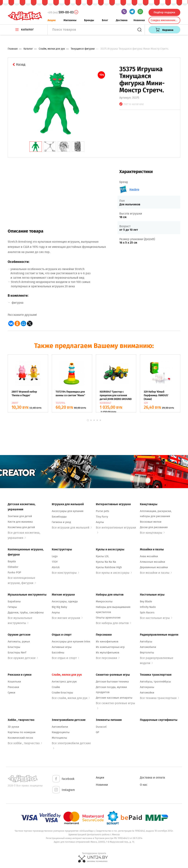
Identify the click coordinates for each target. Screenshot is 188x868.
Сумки (11, 693)
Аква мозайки (149, 556)
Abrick (56, 567)
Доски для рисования (154, 527)
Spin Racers (147, 612)
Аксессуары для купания (68, 511)
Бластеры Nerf (17, 653)
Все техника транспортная (159, 698)
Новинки (139, 20)
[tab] (36, 147)
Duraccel (101, 727)
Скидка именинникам (165, 20)
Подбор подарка (164, 12)
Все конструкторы (65, 573)
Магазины (70, 20)
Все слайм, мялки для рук (71, 698)
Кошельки (14, 682)
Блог (105, 20)
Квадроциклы (61, 732)
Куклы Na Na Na (106, 562)
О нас (144, 785)
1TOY (55, 562)
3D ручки (13, 727)
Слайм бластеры (62, 693)
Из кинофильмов (107, 641)
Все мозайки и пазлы (156, 573)
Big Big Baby (59, 607)
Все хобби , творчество (25, 743)
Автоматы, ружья (19, 641)
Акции (52, 20)
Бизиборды (59, 517)
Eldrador (13, 567)
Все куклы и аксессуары (114, 573)
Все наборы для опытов (113, 623)
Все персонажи (108, 658)
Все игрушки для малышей (72, 528)
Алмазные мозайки (152, 562)
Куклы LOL (102, 556)
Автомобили (148, 647)
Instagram (63, 790)
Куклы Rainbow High (109, 567)
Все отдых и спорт (65, 658)
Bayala (12, 561)
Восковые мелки (151, 522)
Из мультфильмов (107, 653)
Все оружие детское (23, 658)
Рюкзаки (13, 687)
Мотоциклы (59, 738)
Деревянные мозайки (154, 567)
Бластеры (14, 647)
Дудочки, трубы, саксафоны (26, 612)
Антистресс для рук (64, 682)
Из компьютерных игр (110, 647)
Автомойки (147, 693)
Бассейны (58, 653)
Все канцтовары (152, 533)
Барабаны (14, 601)
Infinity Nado (148, 607)
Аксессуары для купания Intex (71, 641)
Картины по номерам (22, 732)
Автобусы (146, 641)
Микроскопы (104, 601)
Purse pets (102, 511)
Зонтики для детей (20, 516)
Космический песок (20, 738)
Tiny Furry (102, 517)
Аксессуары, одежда (65, 601)
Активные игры (62, 647)
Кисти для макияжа (20, 522)
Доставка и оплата (152, 778)
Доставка (122, 20)
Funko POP (14, 572)
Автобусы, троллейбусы (155, 682)
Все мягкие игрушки (67, 618)
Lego (55, 556)
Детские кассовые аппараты (114, 698)
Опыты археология (108, 618)
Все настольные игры (156, 618)
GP (97, 732)
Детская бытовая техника (112, 682)
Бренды (89, 20)
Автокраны (147, 687)
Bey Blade (146, 601)
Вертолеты (147, 653)
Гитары (12, 607)
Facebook (63, 779)
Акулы (100, 522)
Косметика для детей (21, 527)
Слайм (56, 687)
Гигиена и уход (61, 522)
